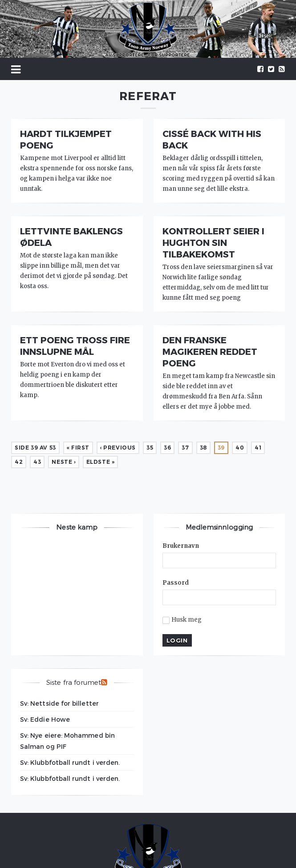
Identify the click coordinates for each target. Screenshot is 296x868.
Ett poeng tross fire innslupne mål (75, 346)
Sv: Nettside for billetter (59, 703)
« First (78, 448)
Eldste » (101, 462)
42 (19, 462)
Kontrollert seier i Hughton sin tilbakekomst (213, 242)
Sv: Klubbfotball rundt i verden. (70, 762)
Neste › (63, 462)
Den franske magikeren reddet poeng (210, 351)
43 (37, 462)
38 (203, 448)
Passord (176, 583)
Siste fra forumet (74, 682)
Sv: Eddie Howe (45, 719)
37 (185, 448)
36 (167, 448)
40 (240, 448)
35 (150, 448)
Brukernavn (181, 546)
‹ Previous (118, 448)
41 (258, 448)
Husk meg (182, 620)
